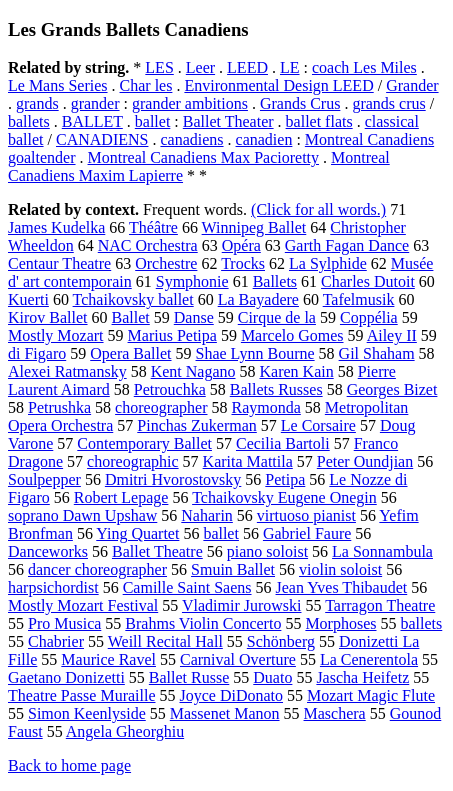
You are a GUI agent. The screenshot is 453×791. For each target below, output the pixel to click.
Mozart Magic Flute (371, 695)
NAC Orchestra (148, 245)
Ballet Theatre (157, 551)
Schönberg (281, 641)
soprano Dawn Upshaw (82, 515)
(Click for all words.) (318, 209)
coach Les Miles (364, 67)
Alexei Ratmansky (67, 371)
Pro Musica (64, 623)
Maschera (335, 713)
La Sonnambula (382, 551)
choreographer (161, 407)
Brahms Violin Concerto (203, 623)
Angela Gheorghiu (125, 731)
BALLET (92, 121)
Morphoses (340, 623)
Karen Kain (297, 371)
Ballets (275, 281)
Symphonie (192, 281)
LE (290, 67)
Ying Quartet (137, 533)
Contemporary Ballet (144, 443)
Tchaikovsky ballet (133, 299)
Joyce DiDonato (232, 695)
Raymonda (266, 407)
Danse (194, 317)
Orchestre (166, 263)
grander (95, 103)
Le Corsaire (318, 425)
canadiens (191, 139)
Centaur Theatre (59, 263)
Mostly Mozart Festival (83, 605)
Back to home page (69, 765)
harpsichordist (53, 587)
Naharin (207, 515)
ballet (153, 121)
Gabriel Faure (307, 533)
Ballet (131, 317)
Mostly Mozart (56, 335)
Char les (146, 85)
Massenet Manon (225, 713)
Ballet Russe (189, 677)
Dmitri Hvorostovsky (173, 479)
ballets (29, 121)
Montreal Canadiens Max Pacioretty (204, 157)
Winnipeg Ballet (254, 227)
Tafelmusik (359, 299)
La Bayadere (258, 299)
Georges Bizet (392, 389)
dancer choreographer (97, 569)
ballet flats (319, 121)
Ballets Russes (276, 389)
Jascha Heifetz (362, 677)
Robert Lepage (121, 497)
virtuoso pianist (306, 515)
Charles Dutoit (368, 281)
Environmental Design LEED (278, 85)
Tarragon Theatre (380, 605)
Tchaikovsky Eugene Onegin (284, 497)
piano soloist (267, 551)
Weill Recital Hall (165, 641)
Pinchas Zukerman (197, 425)
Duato (272, 677)
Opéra (241, 245)
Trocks (243, 263)
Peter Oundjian (365, 461)
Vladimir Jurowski (242, 605)
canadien (264, 139)
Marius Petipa (172, 335)
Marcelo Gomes (292, 335)
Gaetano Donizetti (66, 677)
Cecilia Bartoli (283, 443)
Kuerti (28, 299)
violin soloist (340, 569)
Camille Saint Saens (187, 587)
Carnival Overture (238, 659)
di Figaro (37, 353)
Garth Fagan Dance (347, 245)
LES (159, 67)
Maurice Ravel (108, 659)
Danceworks (48, 551)
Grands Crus (300, 103)
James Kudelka (56, 227)
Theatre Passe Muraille (82, 695)
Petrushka (59, 407)
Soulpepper (44, 479)
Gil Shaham (377, 353)
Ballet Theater (228, 121)
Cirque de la (277, 317)
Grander (412, 85)
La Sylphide (328, 263)
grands (37, 103)
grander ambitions (190, 103)
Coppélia (369, 317)
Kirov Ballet (48, 317)
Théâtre (153, 227)
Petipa (285, 479)
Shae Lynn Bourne (255, 353)
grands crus (388, 103)
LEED (247, 67)
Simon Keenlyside (87, 713)
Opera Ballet (130, 353)
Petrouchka (170, 389)
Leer (200, 67)
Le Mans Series (58, 85)
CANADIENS (102, 139)
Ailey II (392, 335)
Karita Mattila (248, 461)
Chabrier (56, 641)
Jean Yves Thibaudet (342, 587)
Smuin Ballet (233, 569)
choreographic (133, 461)
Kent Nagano (193, 371)
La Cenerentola (369, 659)
